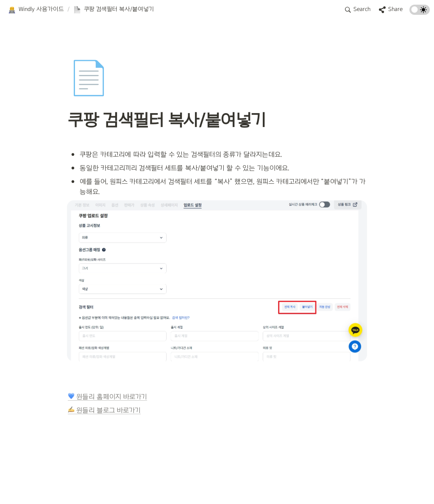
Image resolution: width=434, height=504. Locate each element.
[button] (36, 10)
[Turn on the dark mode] (420, 12)
